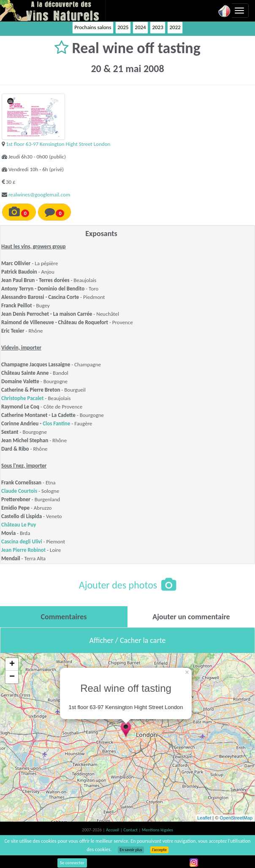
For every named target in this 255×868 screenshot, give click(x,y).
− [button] (12, 677)
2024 (140, 27)
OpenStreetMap (236, 818)
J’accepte (159, 850)
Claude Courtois (19, 491)
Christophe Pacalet (23, 398)
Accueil (113, 830)
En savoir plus (131, 850)
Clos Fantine (56, 423)
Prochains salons (93, 27)
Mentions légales (157, 830)
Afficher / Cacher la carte (128, 640)
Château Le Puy (19, 525)
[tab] (64, 617)
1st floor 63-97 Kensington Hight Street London (58, 144)
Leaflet (204, 818)
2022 (175, 27)
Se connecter (72, 863)
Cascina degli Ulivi (22, 541)
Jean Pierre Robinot (23, 550)
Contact (131, 830)
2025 (123, 27)
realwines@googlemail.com (39, 195)
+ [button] (12, 664)
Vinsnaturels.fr (53, 11)
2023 (157, 27)
